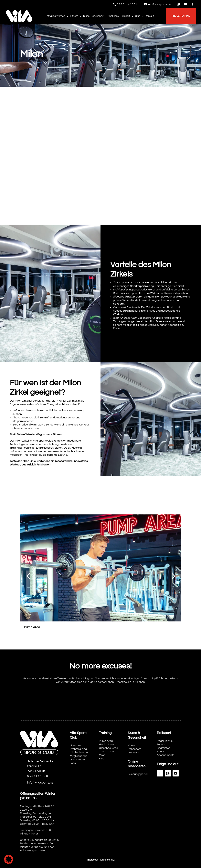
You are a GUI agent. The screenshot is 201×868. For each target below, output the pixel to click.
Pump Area (106, 741)
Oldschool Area (108, 748)
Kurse (86, 16)
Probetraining (181, 16)
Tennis (161, 745)
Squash (162, 752)
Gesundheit (97, 16)
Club (138, 16)
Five (101, 759)
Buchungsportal (138, 774)
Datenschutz (107, 860)
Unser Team (77, 760)
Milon (102, 755)
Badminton (164, 748)
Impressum (93, 860)
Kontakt (150, 16)
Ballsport (125, 16)
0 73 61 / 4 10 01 (127, 4)
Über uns (75, 746)
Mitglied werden (56, 16)
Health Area (106, 745)
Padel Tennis (165, 741)
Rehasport (134, 749)
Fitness (74, 16)
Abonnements (166, 755)
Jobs (73, 763)
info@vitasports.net (160, 4)
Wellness (114, 16)
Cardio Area (106, 752)
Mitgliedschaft (79, 756)
